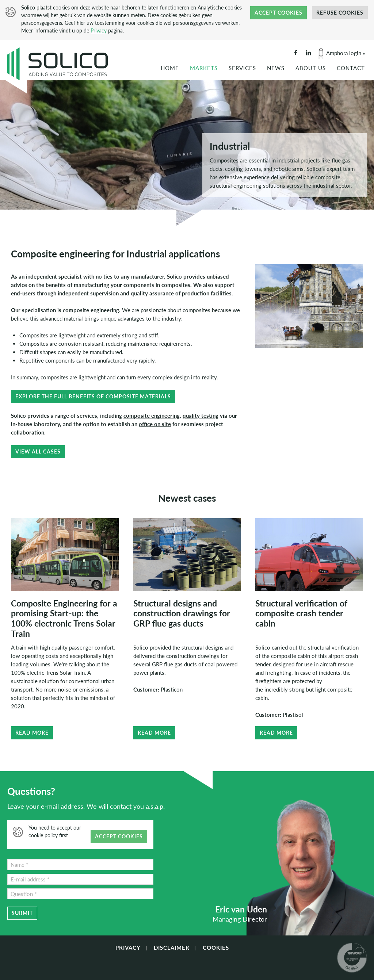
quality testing (201, 416)
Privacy (99, 30)
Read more (32, 733)
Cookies (216, 948)
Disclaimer (172, 948)
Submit (22, 913)
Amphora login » (346, 53)
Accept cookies (278, 13)
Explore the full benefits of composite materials (93, 396)
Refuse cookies (340, 13)
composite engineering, (152, 416)
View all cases (38, 451)
